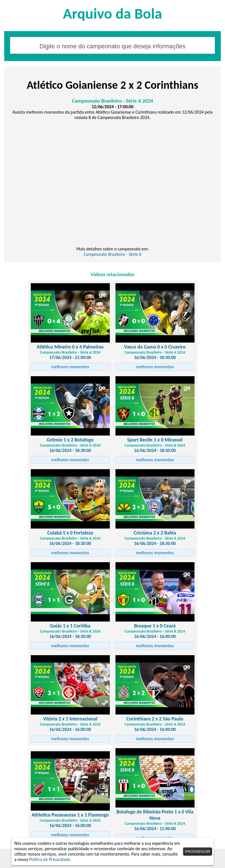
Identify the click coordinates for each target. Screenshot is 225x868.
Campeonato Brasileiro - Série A (112, 254)
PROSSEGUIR (197, 851)
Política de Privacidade (50, 859)
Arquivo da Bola (112, 13)
